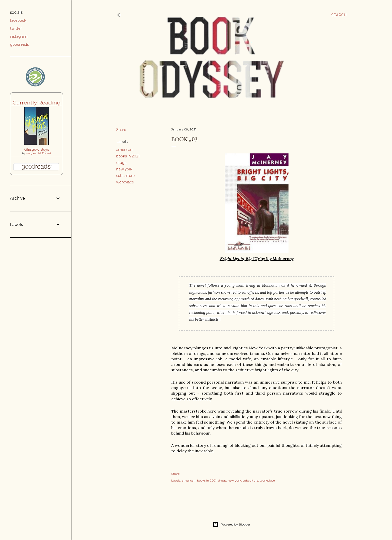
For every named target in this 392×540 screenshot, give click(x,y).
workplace (125, 182)
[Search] (339, 15)
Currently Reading (37, 103)
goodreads (19, 44)
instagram (19, 36)
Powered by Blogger (231, 525)
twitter (16, 28)
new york (124, 169)
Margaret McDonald (38, 153)
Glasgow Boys (37, 149)
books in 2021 (128, 156)
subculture (125, 176)
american (124, 150)
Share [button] (121, 130)
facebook (18, 20)
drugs (121, 163)
